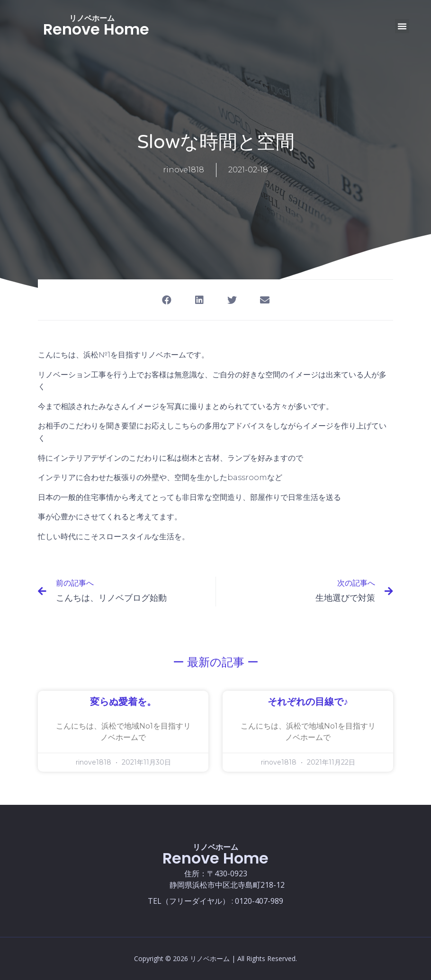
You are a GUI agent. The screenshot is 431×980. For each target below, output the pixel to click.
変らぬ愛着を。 (123, 702)
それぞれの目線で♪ (308, 702)
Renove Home (96, 29)
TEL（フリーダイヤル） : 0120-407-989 (215, 901)
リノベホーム (92, 18)
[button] (402, 26)
